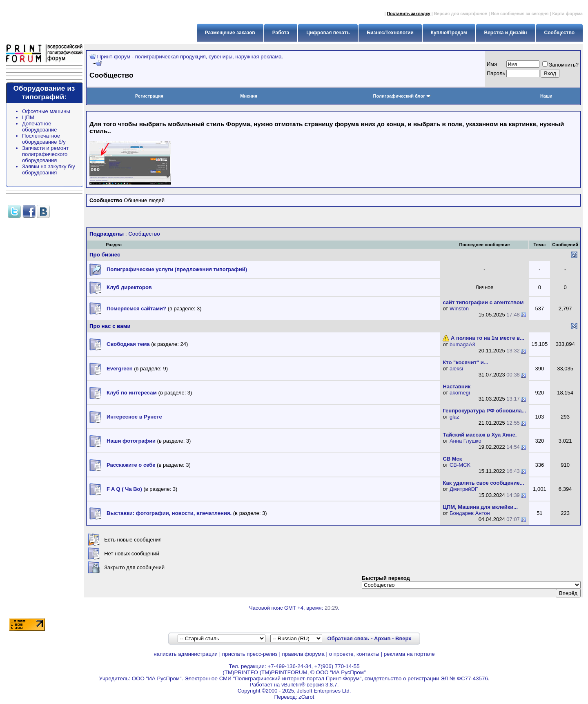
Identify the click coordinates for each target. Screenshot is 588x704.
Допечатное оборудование (40, 127)
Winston (459, 309)
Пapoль (496, 73)
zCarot (306, 697)
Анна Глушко (465, 441)
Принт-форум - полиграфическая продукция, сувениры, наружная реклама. (190, 57)
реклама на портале (409, 654)
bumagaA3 (462, 344)
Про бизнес (105, 255)
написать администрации (186, 654)
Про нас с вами (110, 326)
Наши (546, 96)
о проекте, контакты (354, 654)
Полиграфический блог (402, 96)
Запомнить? (560, 65)
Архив (382, 638)
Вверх (403, 638)
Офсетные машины (46, 111)
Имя (492, 64)
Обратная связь (348, 638)
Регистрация (149, 96)
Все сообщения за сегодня (520, 13)
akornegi (460, 393)
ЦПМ (28, 117)
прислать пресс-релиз (250, 654)
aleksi (456, 369)
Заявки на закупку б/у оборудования (49, 169)
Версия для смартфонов (461, 13)
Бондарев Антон (470, 513)
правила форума (303, 654)
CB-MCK (460, 465)
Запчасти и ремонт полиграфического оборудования (45, 154)
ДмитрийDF (464, 489)
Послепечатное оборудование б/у (44, 139)
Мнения (249, 96)
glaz (454, 417)
